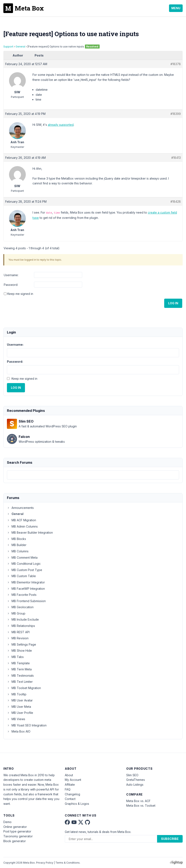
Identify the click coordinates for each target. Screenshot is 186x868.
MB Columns (18, 551)
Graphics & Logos (77, 804)
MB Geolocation (20, 607)
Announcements (20, 508)
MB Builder (17, 545)
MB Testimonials (20, 676)
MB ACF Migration (21, 520)
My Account (73, 780)
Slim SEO (132, 775)
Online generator (15, 827)
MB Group (16, 613)
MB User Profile (20, 713)
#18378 (176, 64)
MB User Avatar (20, 700)
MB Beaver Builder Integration (30, 532)
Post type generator (17, 831)
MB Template (18, 663)
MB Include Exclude (23, 619)
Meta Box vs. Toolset (141, 806)
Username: (11, 275)
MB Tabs (15, 657)
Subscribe (170, 839)
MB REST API (18, 632)
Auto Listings (135, 785)
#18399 (176, 114)
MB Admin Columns (22, 526)
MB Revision (18, 638)
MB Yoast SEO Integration (27, 725)
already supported (61, 125)
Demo (7, 822)
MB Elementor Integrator (26, 582)
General (20, 47)
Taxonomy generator (18, 836)
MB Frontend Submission (26, 601)
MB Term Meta (19, 669)
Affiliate (70, 785)
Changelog (72, 794)
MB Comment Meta (22, 557)
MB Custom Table (21, 576)
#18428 (176, 202)
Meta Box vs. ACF (138, 801)
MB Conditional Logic (24, 564)
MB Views (16, 719)
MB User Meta (19, 707)
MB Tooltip (17, 694)
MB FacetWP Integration (26, 589)
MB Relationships (21, 626)
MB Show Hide (19, 651)
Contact (70, 799)
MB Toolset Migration (24, 688)
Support (8, 47)
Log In (173, 303)
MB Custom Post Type (25, 570)
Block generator (15, 841)
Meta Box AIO (19, 731)
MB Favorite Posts (22, 595)
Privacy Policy (45, 863)
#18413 (176, 158)
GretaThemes (136, 780)
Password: (11, 285)
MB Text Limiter (20, 682)
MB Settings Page (21, 644)
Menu (176, 8)
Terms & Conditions (68, 863)
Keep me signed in (20, 294)
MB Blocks (16, 539)
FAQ (68, 789)
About (69, 775)
